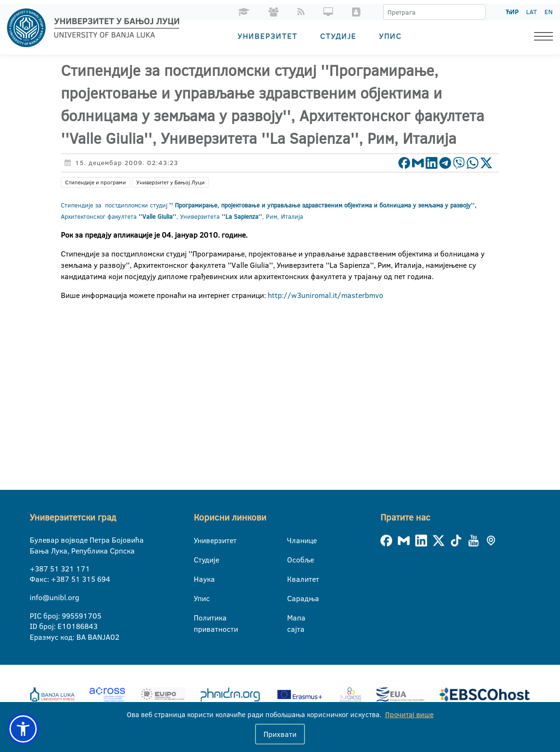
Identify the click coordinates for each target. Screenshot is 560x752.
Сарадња (293, 598)
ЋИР (512, 12)
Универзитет (268, 36)
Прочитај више (409, 715)
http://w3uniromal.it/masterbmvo (325, 295)
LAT (531, 12)
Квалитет (293, 579)
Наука (200, 579)
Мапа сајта (293, 618)
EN (548, 12)
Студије (338, 36)
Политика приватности (200, 618)
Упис (390, 36)
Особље (293, 560)
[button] (23, 729)
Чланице (293, 540)
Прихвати (280, 734)
